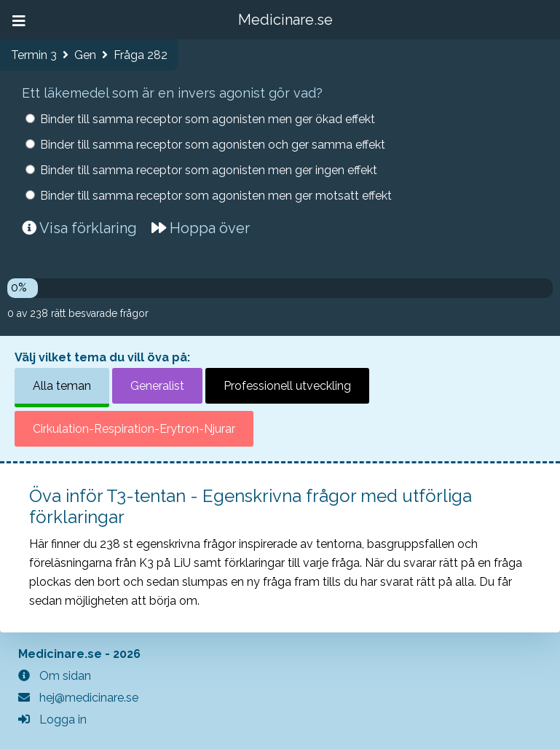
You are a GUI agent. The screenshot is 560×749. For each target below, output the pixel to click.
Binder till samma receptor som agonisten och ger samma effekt (213, 145)
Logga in (52, 719)
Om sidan (55, 676)
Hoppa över (201, 228)
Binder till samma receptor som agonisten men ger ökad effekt (208, 119)
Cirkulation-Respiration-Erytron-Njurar (134, 429)
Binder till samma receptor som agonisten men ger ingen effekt (209, 170)
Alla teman (62, 386)
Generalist (157, 386)
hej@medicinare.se (78, 698)
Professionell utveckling (287, 386)
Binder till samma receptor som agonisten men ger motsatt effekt (216, 196)
